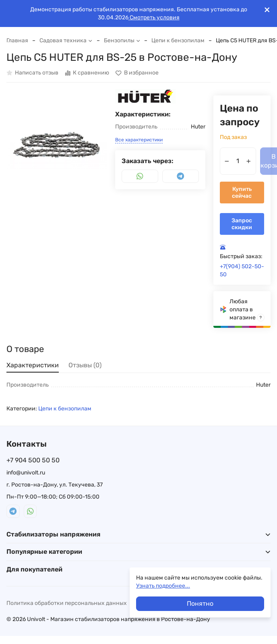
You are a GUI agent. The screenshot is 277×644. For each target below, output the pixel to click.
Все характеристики (139, 140)
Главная (17, 40)
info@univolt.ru (26, 473)
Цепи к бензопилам (178, 40)
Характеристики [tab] (33, 365)
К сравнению (87, 73)
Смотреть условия (154, 18)
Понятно (200, 604)
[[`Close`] (267, 10)
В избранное (137, 73)
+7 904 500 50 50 (33, 460)
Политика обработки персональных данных (67, 603)
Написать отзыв (32, 73)
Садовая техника (66, 40)
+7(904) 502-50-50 (242, 270)
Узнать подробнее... (163, 586)
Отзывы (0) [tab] (85, 365)
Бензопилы (122, 40)
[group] (57, 139)
